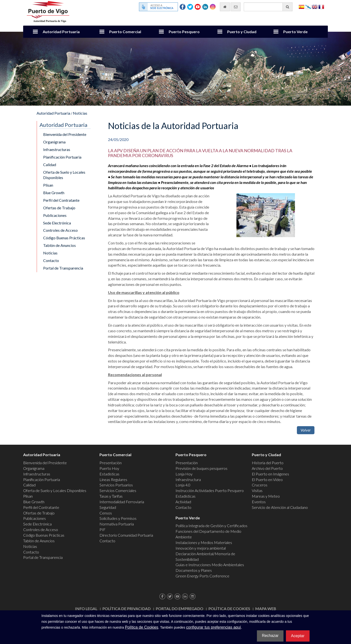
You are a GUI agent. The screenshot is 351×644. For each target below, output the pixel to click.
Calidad (50, 165)
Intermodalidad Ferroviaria (122, 502)
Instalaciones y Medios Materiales (204, 542)
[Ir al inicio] (225, 7)
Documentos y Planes (194, 570)
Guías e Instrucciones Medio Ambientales (210, 565)
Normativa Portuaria (117, 524)
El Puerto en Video (267, 479)
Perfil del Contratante (61, 200)
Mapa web (266, 609)
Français (321, 6)
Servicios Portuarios (116, 485)
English (315, 6)
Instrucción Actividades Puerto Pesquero (210, 490)
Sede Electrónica (57, 223)
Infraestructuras (57, 149)
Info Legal (86, 609)
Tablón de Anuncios (59, 245)
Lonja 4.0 (183, 485)
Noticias (80, 113)
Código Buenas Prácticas (64, 238)
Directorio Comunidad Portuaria (126, 535)
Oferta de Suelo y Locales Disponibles (64, 175)
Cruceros (260, 485)
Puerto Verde (295, 32)
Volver (306, 430)
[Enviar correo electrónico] (236, 7)
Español (302, 6)
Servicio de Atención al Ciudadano (280, 507)
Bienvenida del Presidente (65, 134)
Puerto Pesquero (184, 32)
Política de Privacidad (127, 609)
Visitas (257, 490)
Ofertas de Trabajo (59, 208)
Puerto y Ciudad (242, 32)
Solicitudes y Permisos (118, 518)
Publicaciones (55, 215)
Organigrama (54, 142)
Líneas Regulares (113, 479)
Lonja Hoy (184, 474)
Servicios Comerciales (118, 490)
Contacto (51, 260)
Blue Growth (54, 193)
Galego (308, 6)
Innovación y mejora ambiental (201, 548)
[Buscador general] (268, 7)
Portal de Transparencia (63, 268)
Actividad (183, 502)
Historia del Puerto (268, 463)
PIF (102, 529)
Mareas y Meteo (266, 496)
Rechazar (270, 636)
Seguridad (108, 507)
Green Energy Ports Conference (202, 576)
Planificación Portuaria (62, 157)
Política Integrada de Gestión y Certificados (211, 526)
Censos (106, 513)
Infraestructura (188, 479)
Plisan (48, 185)
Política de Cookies (229, 609)
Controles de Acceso (60, 230)
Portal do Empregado (180, 609)
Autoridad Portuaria (61, 32)
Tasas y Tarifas (111, 496)
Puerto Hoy (109, 468)
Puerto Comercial (125, 32)
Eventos (259, 502)
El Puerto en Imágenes (270, 474)
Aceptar (298, 636)
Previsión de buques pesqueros (201, 468)
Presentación (111, 463)
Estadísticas (109, 474)
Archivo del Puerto (267, 468)
